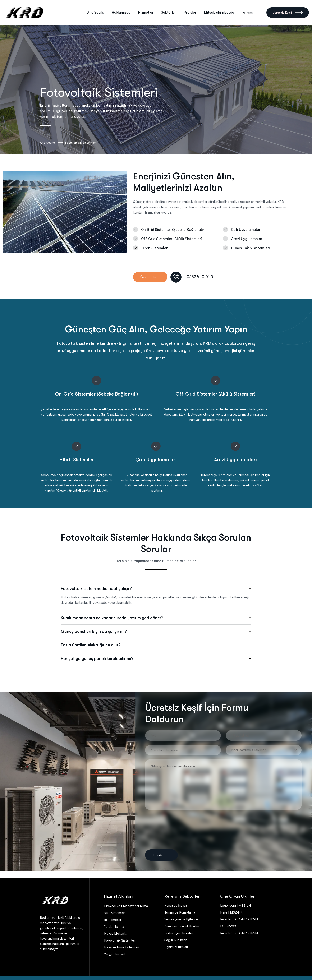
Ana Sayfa (51, 143)
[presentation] (174, 827)
